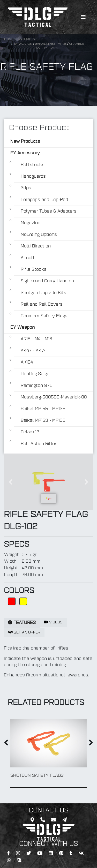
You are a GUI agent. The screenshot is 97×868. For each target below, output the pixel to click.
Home (9, 39)
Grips (26, 188)
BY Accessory (25, 153)
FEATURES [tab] (22, 623)
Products (27, 39)
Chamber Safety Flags (44, 316)
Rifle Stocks (34, 270)
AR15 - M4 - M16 (36, 339)
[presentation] (6, 744)
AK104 (27, 363)
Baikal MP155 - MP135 (51, 44)
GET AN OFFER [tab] (24, 632)
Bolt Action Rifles (39, 444)
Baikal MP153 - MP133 (43, 421)
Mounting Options (39, 235)
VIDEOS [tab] (53, 622)
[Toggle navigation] (83, 17)
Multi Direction (36, 246)
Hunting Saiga (35, 374)
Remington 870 (37, 386)
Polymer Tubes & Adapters (49, 212)
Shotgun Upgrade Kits (43, 293)
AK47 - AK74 (34, 351)
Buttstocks (33, 165)
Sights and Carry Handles (47, 281)
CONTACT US (49, 811)
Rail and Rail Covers (42, 305)
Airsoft (28, 258)
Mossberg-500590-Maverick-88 (54, 397)
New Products (25, 142)
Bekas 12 (30, 432)
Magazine (31, 223)
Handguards (33, 177)
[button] (11, 482)
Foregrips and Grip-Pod (44, 200)
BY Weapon (23, 44)
